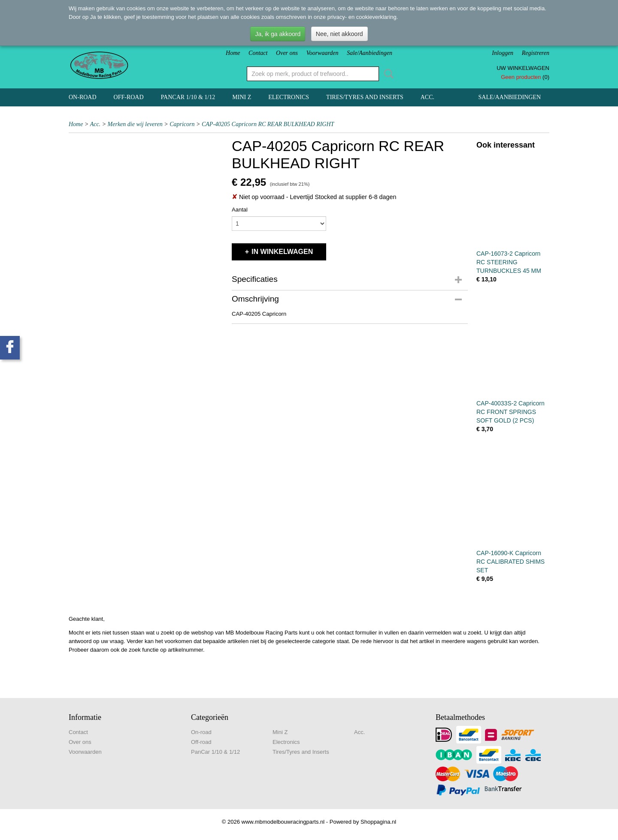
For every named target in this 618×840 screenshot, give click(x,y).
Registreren (536, 53)
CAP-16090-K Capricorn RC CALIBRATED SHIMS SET (510, 562)
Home (233, 53)
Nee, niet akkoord (339, 34)
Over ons (287, 53)
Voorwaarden (323, 53)
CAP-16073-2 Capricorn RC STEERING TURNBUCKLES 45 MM (509, 262)
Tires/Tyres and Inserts (365, 97)
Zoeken (387, 74)
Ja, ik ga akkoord (278, 34)
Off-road (129, 97)
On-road (83, 97)
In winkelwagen (282, 252)
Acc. (427, 97)
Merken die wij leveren (135, 124)
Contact (258, 53)
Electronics (289, 97)
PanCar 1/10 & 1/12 (188, 97)
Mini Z (242, 97)
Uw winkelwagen (523, 68)
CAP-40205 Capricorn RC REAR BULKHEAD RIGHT (268, 124)
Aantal (240, 210)
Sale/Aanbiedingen (370, 53)
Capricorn (182, 124)
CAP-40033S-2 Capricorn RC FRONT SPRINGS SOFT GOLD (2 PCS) (510, 412)
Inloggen (503, 53)
